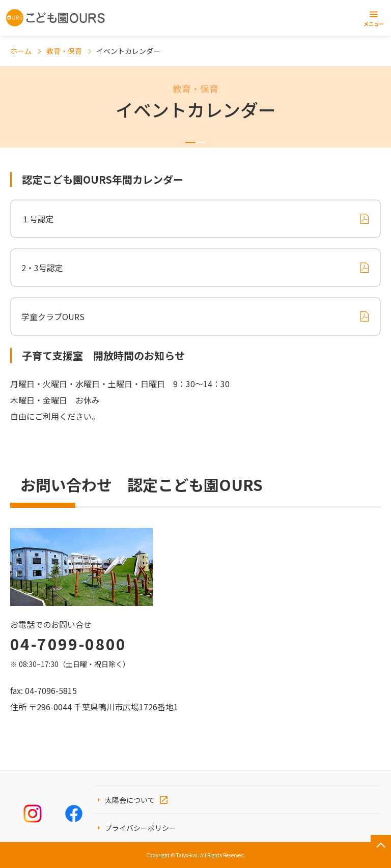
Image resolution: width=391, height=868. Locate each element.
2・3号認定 (42, 268)
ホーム (21, 51)
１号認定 (38, 219)
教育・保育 (64, 51)
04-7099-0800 (68, 644)
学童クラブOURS (53, 316)
